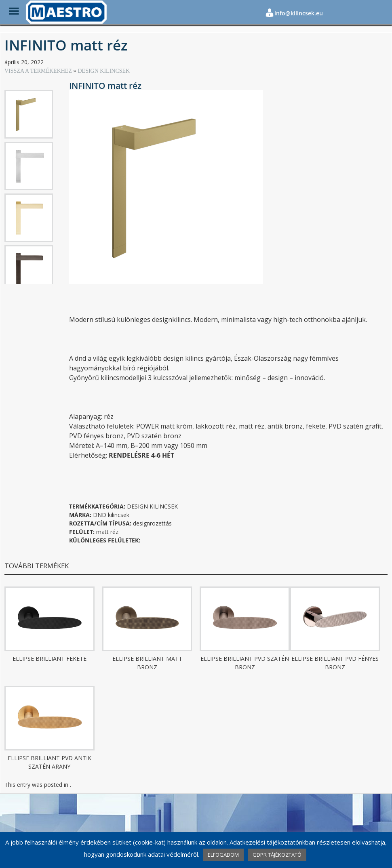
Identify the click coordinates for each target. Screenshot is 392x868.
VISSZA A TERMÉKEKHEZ (39, 71)
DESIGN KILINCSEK (104, 71)
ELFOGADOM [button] (223, 855)
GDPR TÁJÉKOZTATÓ (277, 855)
